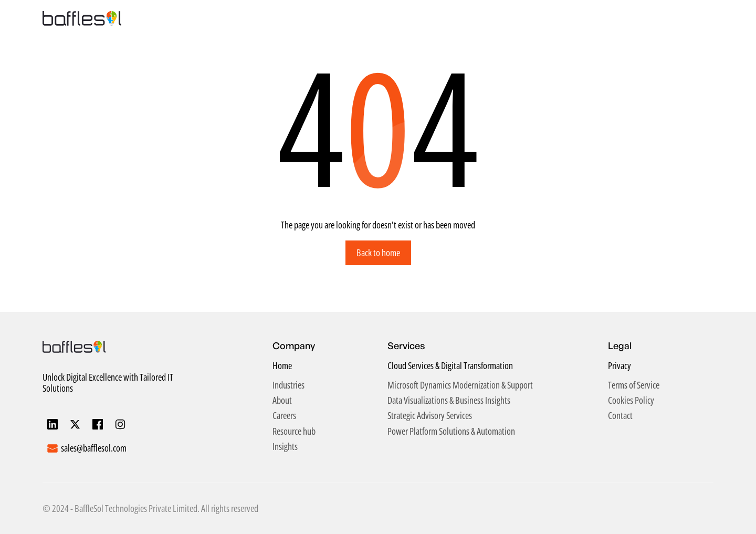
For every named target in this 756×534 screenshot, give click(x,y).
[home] (82, 18)
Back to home (378, 253)
